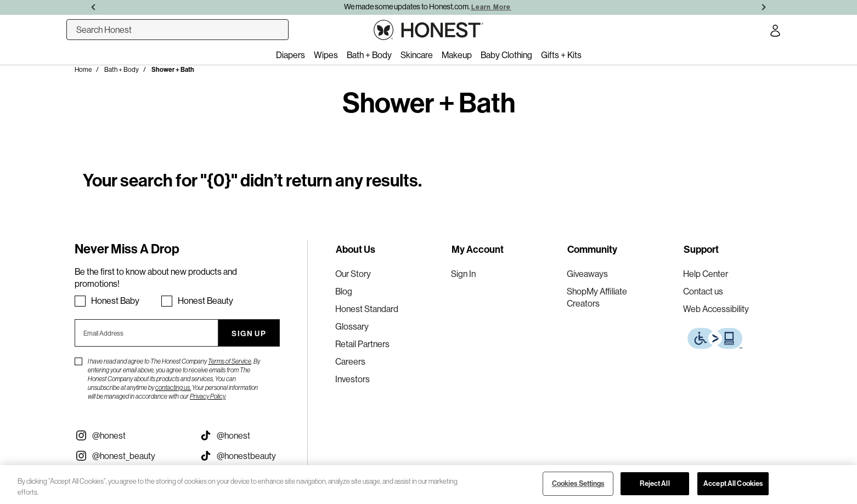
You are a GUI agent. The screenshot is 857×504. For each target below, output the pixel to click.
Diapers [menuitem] (291, 55)
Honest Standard (367, 309)
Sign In (463, 274)
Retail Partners (362, 344)
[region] (428, 485)
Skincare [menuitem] (417, 55)
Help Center (706, 274)
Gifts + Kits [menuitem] (561, 55)
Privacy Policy (208, 397)
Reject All (655, 483)
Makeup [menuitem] (457, 55)
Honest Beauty (205, 301)
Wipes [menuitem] (326, 55)
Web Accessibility (716, 309)
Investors (353, 379)
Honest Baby (115, 301)
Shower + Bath (173, 69)
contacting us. (173, 388)
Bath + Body (122, 69)
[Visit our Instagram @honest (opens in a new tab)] (129, 435)
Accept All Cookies (733, 483)
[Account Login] (775, 32)
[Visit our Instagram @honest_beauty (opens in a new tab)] (129, 456)
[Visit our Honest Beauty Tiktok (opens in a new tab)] (253, 456)
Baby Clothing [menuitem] (506, 55)
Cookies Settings (578, 483)
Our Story (353, 274)
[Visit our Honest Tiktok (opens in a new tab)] (253, 435)
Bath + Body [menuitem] (369, 55)
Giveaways (587, 274)
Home (83, 69)
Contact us (703, 291)
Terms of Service (230, 361)
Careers (350, 361)
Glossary (352, 326)
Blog (344, 291)
